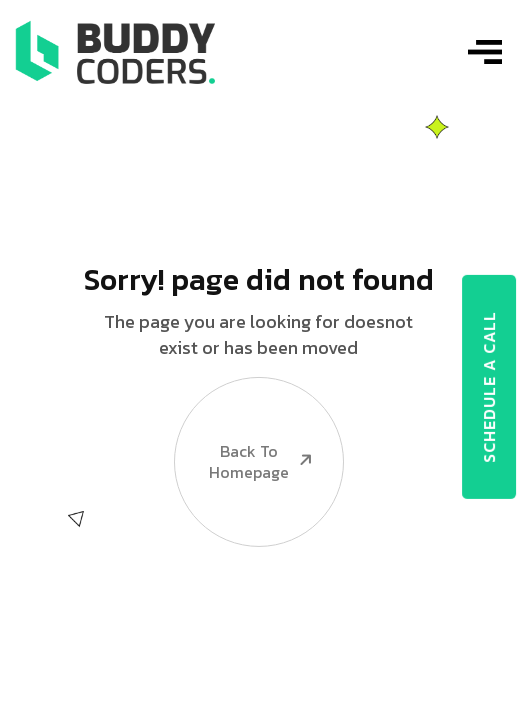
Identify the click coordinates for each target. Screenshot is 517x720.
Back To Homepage (245, 428)
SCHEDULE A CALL (489, 387)
